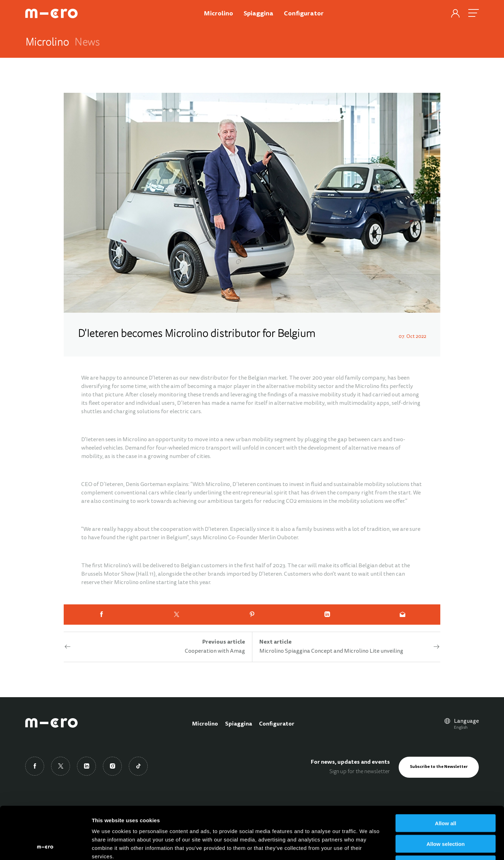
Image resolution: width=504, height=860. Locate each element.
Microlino (205, 724)
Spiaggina (239, 724)
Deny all (446, 815)
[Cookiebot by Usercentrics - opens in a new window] (45, 846)
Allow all (446, 774)
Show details (367, 846)
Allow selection (445, 795)
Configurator (277, 724)
